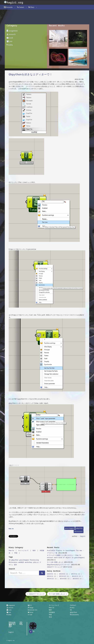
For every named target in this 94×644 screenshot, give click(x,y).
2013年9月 (76, 579)
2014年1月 (75, 576)
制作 (34, 550)
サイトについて (23, 550)
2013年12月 (50, 579)
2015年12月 (63, 576)
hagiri (83, 536)
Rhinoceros (79, 531)
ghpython (79, 528)
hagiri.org (15, 2)
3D (71, 610)
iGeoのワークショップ (55, 567)
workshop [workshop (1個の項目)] (28, 562)
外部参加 (52, 612)
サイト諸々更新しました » (58, 594)
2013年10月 (63, 579)
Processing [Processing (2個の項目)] (34, 560)
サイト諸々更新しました (55, 562)
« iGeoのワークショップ (36, 594)
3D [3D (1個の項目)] (10, 560)
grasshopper (70, 528)
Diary (72, 608)
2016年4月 (62, 574)
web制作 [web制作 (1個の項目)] (21, 562)
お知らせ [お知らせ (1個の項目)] (36, 562)
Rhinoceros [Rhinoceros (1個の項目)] (13, 562)
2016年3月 (74, 574)
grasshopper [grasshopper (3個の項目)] (24, 560)
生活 (50, 617)
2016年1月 (50, 576)
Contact (73, 605)
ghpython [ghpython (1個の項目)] (15, 560)
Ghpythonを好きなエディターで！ (30, 74)
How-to (11, 529)
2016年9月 (50, 574)
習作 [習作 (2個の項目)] (15, 565)
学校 (16, 553)
